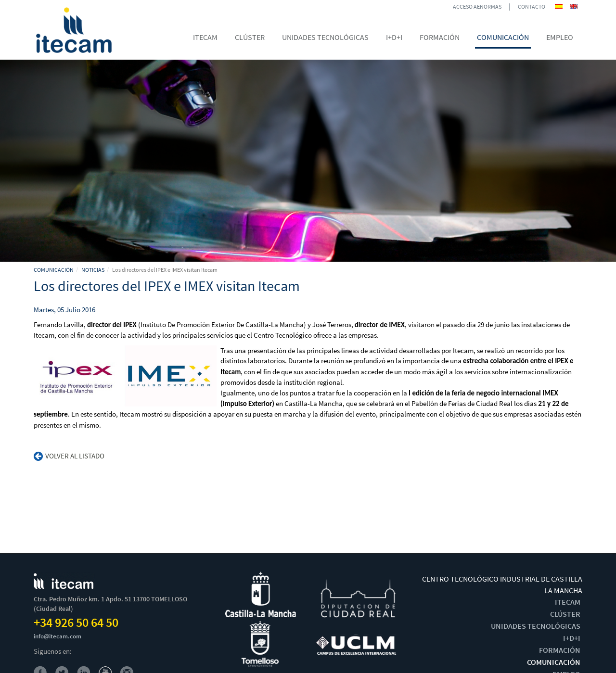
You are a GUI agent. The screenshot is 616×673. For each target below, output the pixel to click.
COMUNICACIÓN (54, 270)
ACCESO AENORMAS (477, 6)
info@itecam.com (58, 636)
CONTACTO (532, 6)
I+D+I (572, 638)
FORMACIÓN (560, 650)
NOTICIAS (93, 270)
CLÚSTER (565, 614)
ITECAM (568, 602)
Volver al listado (69, 456)
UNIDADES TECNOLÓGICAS (536, 626)
